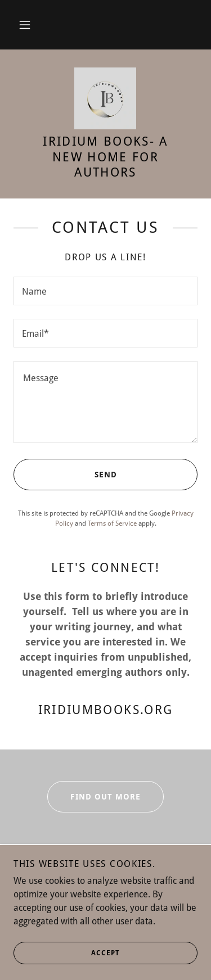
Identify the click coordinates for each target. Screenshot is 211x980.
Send (65, 475)
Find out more (94, 797)
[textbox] (105, 291)
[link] (105, 98)
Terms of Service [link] (112, 523)
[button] (25, 25)
